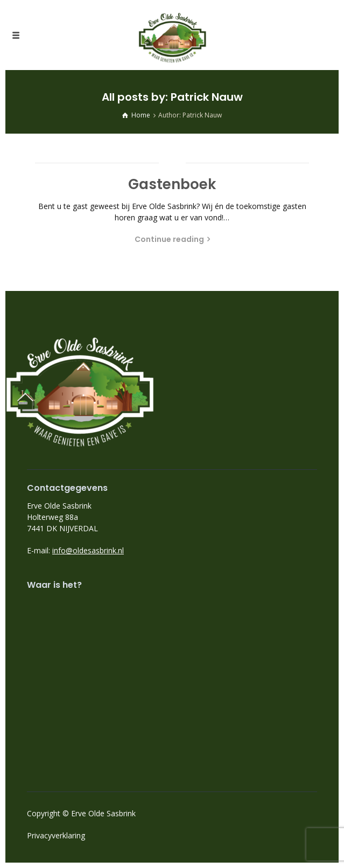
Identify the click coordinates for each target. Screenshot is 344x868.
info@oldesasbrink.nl (88, 550)
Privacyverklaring (56, 835)
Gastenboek (172, 184)
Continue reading (169, 239)
